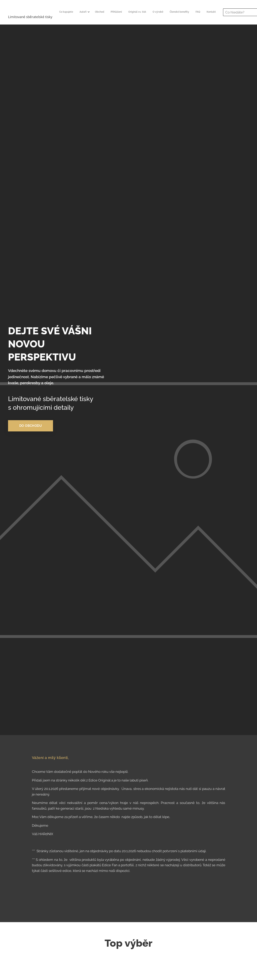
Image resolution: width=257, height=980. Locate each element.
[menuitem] (120, 12)
